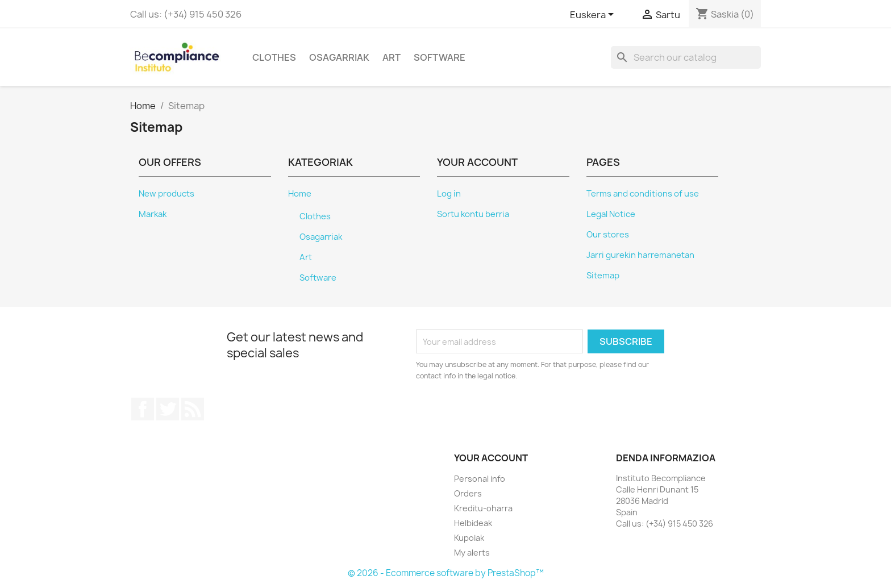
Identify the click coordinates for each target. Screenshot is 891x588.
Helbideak (473, 523)
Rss (193, 409)
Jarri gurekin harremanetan (640, 255)
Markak (153, 214)
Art (392, 57)
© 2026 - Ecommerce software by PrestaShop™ (446, 573)
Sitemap (603, 276)
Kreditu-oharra (483, 508)
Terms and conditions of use (643, 194)
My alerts (472, 552)
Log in (449, 194)
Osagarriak (339, 57)
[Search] (686, 57)
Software (440, 57)
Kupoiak (469, 538)
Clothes (274, 57)
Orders (468, 493)
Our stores (608, 235)
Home (300, 194)
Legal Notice (611, 214)
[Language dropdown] (594, 15)
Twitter (168, 409)
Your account (491, 458)
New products (166, 194)
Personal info (480, 479)
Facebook (143, 409)
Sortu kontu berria (473, 214)
